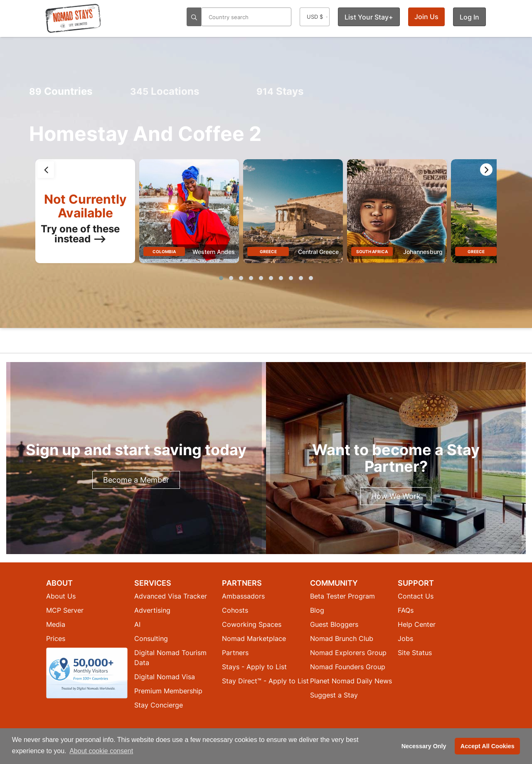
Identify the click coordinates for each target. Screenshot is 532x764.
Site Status (415, 653)
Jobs (405, 638)
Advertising (152, 610)
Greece (268, 251)
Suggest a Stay (334, 695)
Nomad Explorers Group (348, 653)
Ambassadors (243, 596)
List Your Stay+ (369, 17)
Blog (317, 610)
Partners (235, 653)
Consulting (151, 638)
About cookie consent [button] (101, 751)
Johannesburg (423, 252)
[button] (221, 278)
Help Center (417, 624)
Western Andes (214, 252)
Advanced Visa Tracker (171, 596)
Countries (61, 91)
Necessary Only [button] (424, 746)
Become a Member (136, 480)
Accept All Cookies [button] (488, 746)
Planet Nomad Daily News (351, 681)
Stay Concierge (159, 705)
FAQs (406, 610)
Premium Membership (168, 691)
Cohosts (235, 610)
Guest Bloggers (334, 624)
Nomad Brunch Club (342, 638)
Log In (469, 17)
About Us (61, 596)
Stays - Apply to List (254, 667)
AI (137, 624)
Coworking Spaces (252, 624)
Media (56, 624)
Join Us (426, 17)
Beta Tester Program (342, 596)
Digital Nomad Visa (165, 677)
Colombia (164, 251)
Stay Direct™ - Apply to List (265, 681)
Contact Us (416, 596)
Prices (56, 638)
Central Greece (318, 252)
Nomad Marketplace (254, 638)
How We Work (396, 496)
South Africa (372, 251)
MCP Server (65, 610)
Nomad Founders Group (348, 667)
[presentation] (46, 170)
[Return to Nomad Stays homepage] (73, 18)
